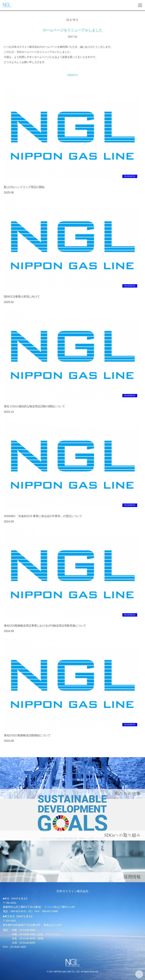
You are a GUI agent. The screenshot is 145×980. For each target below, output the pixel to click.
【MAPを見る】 (19, 899)
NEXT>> (73, 75)
